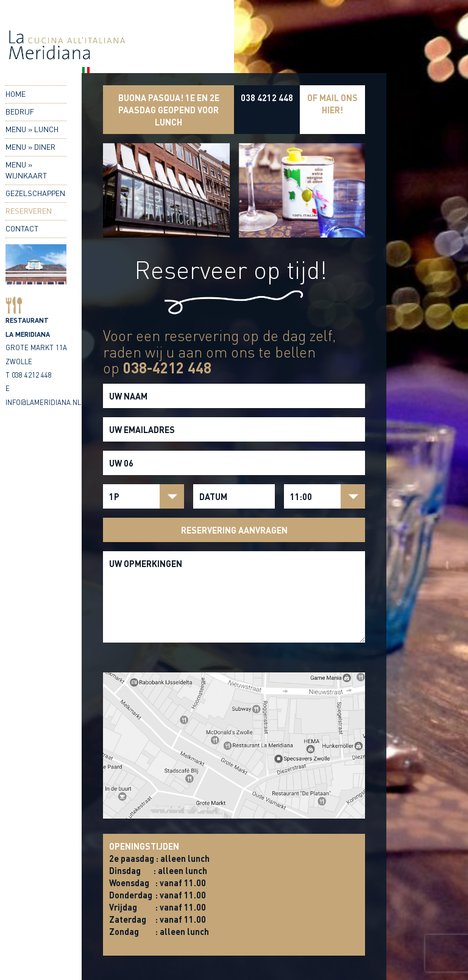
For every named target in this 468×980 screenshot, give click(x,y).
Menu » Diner (30, 147)
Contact (22, 228)
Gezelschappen (35, 193)
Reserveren (29, 211)
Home (16, 94)
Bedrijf (20, 111)
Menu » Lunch (32, 129)
